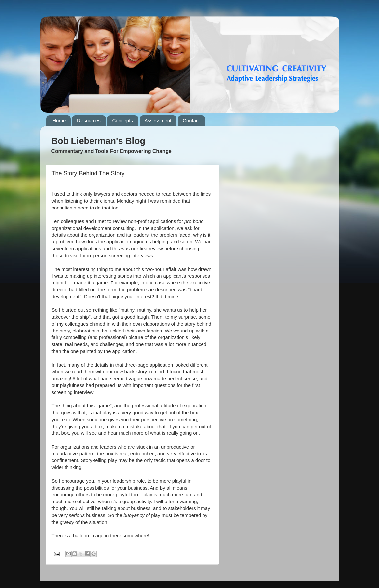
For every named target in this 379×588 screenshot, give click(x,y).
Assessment (158, 121)
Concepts (122, 121)
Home (59, 121)
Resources (89, 121)
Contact (191, 121)
